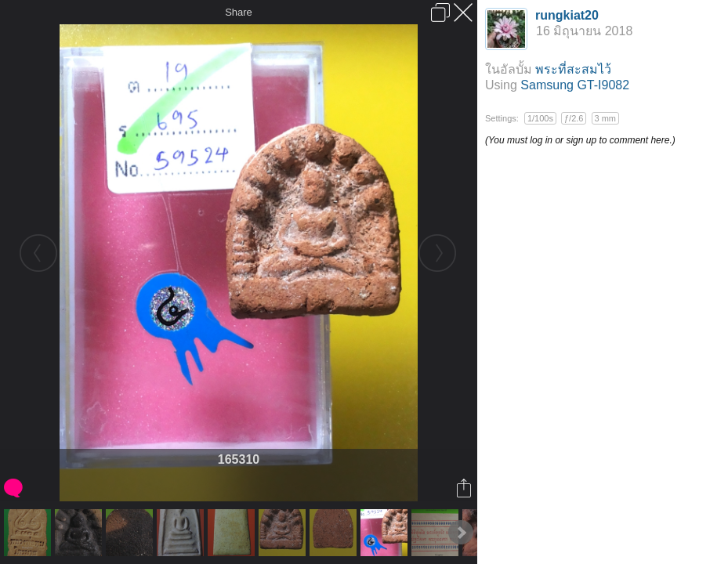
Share (239, 12)
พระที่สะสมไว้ (573, 69)
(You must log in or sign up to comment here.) (580, 140)
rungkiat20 (567, 15)
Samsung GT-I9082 (575, 85)
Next (461, 533)
